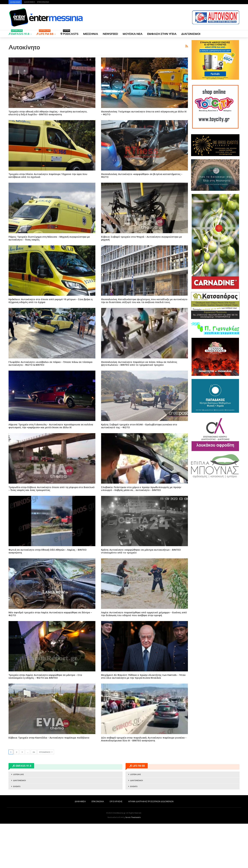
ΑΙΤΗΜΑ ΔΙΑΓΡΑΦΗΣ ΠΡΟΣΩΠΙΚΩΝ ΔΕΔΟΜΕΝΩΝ (151, 801)
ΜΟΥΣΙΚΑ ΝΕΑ (133, 34)
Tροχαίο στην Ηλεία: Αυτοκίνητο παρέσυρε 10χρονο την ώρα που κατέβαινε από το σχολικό (48, 175)
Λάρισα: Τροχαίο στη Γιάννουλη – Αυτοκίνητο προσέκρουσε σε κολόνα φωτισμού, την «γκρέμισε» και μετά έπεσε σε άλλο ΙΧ (51, 426)
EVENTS (17, 786)
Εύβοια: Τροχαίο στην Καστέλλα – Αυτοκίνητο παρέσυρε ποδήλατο (49, 738)
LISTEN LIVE (18, 774)
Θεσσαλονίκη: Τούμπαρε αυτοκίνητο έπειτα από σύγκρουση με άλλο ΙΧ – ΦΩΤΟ (144, 113)
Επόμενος (46, 752)
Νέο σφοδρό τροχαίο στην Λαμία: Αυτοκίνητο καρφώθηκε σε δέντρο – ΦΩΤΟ (50, 614)
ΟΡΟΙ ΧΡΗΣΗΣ (116, 801)
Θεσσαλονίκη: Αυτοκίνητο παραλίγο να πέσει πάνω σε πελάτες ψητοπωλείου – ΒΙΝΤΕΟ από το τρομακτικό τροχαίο (139, 363)
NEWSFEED (110, 34)
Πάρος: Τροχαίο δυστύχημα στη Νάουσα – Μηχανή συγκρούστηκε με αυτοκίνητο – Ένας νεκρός (49, 238)
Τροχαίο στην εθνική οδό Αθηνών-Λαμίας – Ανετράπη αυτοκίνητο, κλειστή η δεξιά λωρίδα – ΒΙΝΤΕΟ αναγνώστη (48, 113)
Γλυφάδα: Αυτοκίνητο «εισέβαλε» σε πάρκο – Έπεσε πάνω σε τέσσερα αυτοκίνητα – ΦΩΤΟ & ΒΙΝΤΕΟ (50, 363)
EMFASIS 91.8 (19, 33)
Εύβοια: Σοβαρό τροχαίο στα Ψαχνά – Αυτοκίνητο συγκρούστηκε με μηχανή (141, 238)
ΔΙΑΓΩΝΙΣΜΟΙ (191, 34)
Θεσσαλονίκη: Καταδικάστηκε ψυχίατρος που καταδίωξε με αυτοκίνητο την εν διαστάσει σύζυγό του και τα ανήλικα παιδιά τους (144, 301)
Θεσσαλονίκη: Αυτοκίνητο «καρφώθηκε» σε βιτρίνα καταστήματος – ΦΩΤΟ (142, 175)
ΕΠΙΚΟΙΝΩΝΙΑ (43, 2)
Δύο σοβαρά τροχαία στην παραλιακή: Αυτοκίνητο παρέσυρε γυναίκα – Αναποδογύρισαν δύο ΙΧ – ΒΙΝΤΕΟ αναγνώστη (144, 739)
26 (34, 752)
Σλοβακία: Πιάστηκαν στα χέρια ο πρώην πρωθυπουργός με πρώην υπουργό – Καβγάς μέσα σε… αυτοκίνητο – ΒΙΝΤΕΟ (141, 489)
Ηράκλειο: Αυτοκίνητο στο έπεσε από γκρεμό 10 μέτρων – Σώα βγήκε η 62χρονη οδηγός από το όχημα (51, 301)
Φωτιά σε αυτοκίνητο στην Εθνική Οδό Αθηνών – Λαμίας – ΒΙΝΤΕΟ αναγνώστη (48, 551)
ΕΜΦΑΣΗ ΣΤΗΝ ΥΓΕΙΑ (162, 34)
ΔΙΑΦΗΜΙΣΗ (29, 2)
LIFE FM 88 (45, 33)
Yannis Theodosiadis (133, 817)
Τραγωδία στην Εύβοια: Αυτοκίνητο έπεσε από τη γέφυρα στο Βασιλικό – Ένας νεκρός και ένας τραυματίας (52, 489)
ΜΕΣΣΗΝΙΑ (91, 34)
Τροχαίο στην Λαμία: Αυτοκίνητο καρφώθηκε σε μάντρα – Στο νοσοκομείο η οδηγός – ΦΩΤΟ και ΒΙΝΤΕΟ (45, 676)
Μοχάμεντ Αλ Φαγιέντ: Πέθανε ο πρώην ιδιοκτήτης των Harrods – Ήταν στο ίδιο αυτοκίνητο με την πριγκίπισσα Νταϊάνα (143, 676)
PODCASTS (69, 33)
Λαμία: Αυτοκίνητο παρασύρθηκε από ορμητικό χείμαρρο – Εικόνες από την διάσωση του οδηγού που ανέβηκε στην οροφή (144, 614)
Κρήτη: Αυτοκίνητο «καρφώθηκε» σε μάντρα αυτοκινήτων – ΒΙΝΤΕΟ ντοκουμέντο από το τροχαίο (141, 551)
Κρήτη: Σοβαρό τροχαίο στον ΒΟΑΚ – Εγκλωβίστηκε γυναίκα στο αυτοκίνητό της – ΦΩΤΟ (139, 426)
